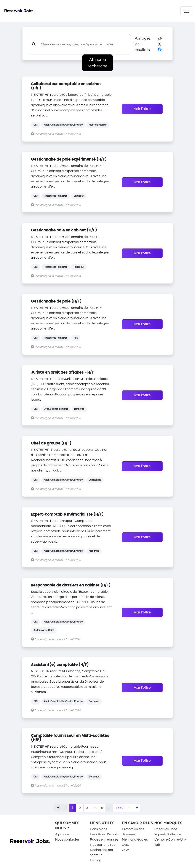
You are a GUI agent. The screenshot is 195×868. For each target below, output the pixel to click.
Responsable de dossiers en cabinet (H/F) (71, 585)
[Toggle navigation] (186, 11)
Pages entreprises (104, 839)
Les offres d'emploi (105, 834)
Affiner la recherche (98, 63)
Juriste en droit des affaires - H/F (62, 372)
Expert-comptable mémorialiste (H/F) (67, 514)
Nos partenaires (103, 845)
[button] (160, 39)
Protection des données (133, 832)
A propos (62, 834)
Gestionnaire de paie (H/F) (56, 301)
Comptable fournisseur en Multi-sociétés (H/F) (70, 738)
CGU (126, 845)
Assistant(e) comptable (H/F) (60, 665)
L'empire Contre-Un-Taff (170, 842)
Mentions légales (135, 839)
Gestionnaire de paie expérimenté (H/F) (69, 159)
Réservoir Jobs (166, 829)
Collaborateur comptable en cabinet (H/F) (66, 86)
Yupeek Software (168, 834)
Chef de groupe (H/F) (51, 443)
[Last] (137, 808)
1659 (120, 808)
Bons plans (99, 829)
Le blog (96, 860)
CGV (125, 850)
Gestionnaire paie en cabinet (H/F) (64, 230)
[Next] (129, 808)
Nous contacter (67, 839)
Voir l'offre (142, 109)
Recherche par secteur (102, 852)
